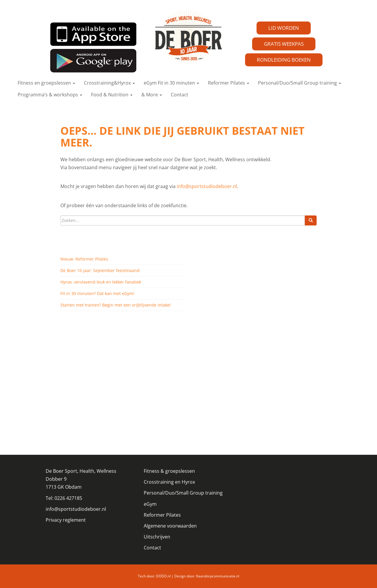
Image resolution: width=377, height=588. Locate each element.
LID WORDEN (284, 28)
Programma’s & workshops (50, 95)
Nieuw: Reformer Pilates (84, 259)
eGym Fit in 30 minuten (171, 83)
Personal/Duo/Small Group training (300, 83)
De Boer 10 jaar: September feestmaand (100, 270)
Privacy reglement (66, 520)
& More (152, 95)
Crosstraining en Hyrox (169, 482)
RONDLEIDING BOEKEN (284, 60)
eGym (150, 504)
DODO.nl (163, 576)
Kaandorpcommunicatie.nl (218, 576)
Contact (180, 95)
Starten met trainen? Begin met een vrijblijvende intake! (116, 305)
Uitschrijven (157, 537)
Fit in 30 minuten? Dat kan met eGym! (97, 293)
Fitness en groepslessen (46, 83)
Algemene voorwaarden (170, 526)
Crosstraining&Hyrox (109, 83)
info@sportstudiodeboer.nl (207, 186)
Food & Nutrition (112, 95)
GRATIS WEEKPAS (284, 44)
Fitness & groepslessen (169, 471)
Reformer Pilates (229, 83)
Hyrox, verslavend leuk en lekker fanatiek (101, 282)
